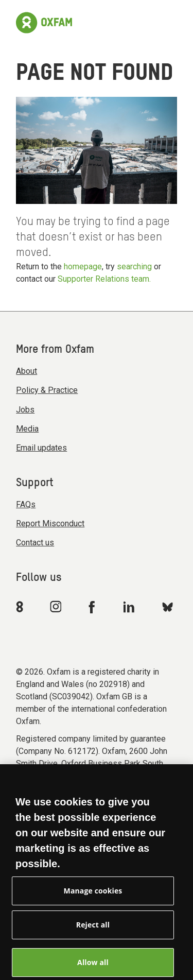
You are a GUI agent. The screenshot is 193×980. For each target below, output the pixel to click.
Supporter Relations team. (104, 279)
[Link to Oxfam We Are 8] (21, 607)
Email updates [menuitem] (41, 448)
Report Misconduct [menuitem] (50, 523)
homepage (83, 267)
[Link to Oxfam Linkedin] (130, 607)
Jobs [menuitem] (25, 410)
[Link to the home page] (44, 23)
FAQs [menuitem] (26, 504)
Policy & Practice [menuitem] (47, 390)
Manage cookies (93, 895)
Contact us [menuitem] (35, 543)
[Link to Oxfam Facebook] (93, 607)
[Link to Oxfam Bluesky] (168, 606)
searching (134, 267)
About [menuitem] (27, 371)
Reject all (93, 929)
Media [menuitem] (27, 429)
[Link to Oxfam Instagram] (56, 606)
